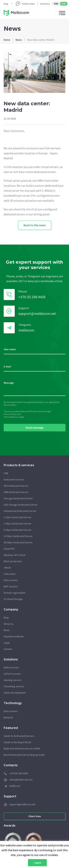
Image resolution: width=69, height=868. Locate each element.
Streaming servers (14, 686)
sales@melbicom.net (21, 780)
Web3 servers (11, 667)
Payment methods (14, 636)
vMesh (7, 568)
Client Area (28, 4)
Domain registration (15, 593)
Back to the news (35, 225)
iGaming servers (13, 680)
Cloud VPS (9, 549)
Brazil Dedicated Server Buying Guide (24, 755)
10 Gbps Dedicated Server (18, 536)
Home (7, 40)
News (19, 40)
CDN (6, 473)
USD (56, 4)
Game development (15, 693)
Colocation (10, 574)
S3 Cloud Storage (13, 599)
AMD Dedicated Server (16, 492)
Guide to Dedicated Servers (19, 736)
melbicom (26, 330)
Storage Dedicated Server (18, 498)
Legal (7, 643)
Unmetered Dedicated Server (20, 511)
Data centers (11, 580)
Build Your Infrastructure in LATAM (22, 748)
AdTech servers (12, 674)
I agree (37, 863)
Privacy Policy (10, 405)
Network (8, 717)
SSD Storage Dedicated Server (21, 505)
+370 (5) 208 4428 (32, 297)
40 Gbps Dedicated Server (18, 542)
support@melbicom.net (37, 313)
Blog (6, 618)
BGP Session (11, 586)
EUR (64, 4)
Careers (8, 649)
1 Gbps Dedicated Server (18, 517)
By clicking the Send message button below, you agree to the (32, 402)
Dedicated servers (14, 480)
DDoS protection (13, 561)
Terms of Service (11, 417)
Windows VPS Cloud (14, 555)
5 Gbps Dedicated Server (18, 530)
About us (9, 624)
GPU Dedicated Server (16, 486)
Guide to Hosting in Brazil (17, 742)
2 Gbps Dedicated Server (18, 524)
